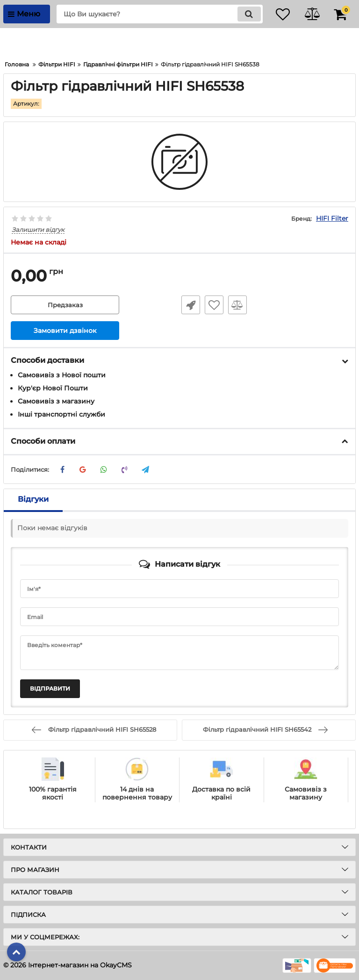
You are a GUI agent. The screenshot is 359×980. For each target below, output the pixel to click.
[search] (154, 14)
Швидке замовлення (189, 305)
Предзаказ (65, 305)
